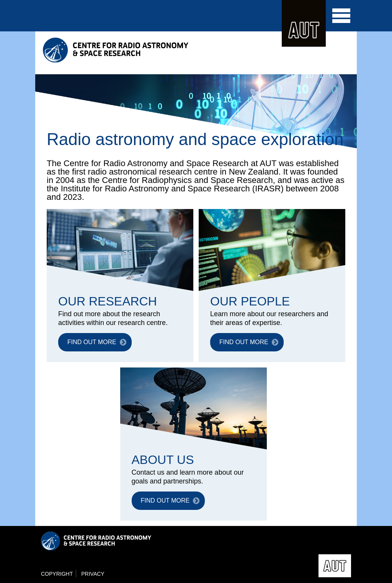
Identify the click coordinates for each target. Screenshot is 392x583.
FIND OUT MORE (92, 342)
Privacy (93, 574)
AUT (304, 23)
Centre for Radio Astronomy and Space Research (118, 50)
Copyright (57, 574)
